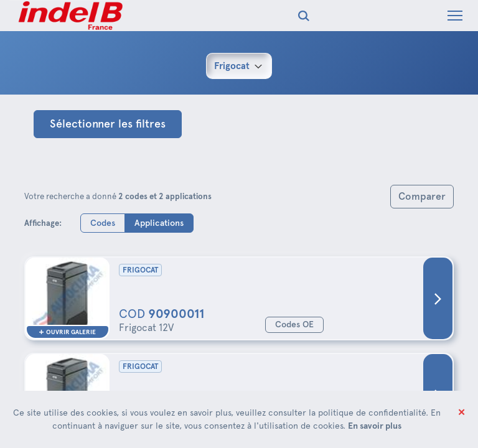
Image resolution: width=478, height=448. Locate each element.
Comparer (422, 196)
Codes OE (294, 324)
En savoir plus (375, 426)
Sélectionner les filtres (108, 124)
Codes (103, 222)
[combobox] (239, 66)
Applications (159, 222)
